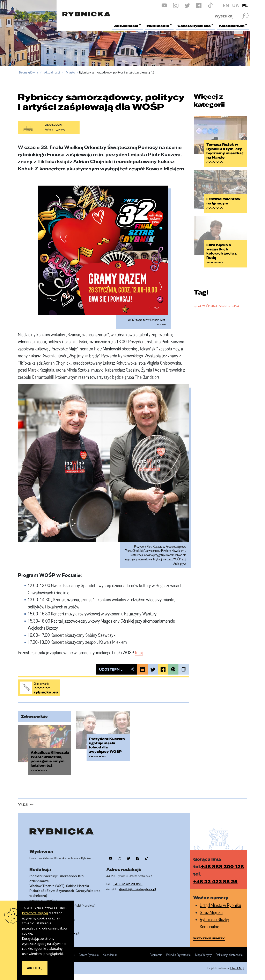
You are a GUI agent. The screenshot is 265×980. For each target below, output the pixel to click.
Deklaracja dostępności (230, 955)
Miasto (70, 72)
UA (235, 5)
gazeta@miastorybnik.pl (138, 889)
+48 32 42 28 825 (128, 884)
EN (226, 5)
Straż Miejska (211, 912)
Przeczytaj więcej (35, 913)
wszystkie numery (209, 938)
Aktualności (52, 72)
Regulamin (156, 955)
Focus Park (233, 306)
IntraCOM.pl (237, 968)
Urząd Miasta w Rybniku (220, 905)
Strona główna (28, 72)
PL (245, 5)
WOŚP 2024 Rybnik (214, 306)
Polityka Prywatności (179, 955)
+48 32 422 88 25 (215, 881)
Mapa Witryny (204, 955)
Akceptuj (35, 968)
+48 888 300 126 (222, 866)
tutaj (139, 652)
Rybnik (198, 306)
